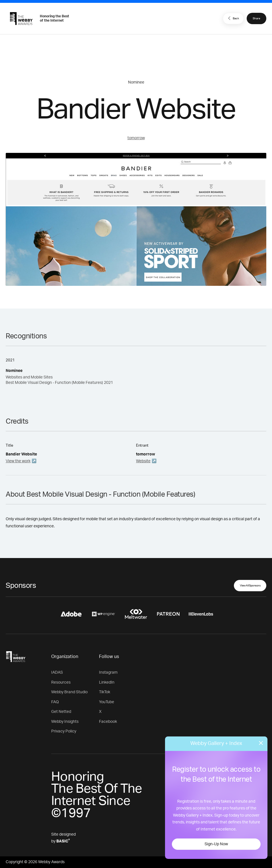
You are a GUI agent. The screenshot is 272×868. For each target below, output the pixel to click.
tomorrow (136, 138)
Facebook (108, 722)
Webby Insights (65, 722)
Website (143, 461)
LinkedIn (107, 682)
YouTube (107, 702)
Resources (61, 682)
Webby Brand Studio (69, 692)
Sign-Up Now (216, 844)
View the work (18, 461)
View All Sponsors (250, 586)
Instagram (108, 673)
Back (233, 18)
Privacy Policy (64, 731)
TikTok (105, 692)
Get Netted (61, 712)
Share (256, 18)
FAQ (55, 702)
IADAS (57, 673)
